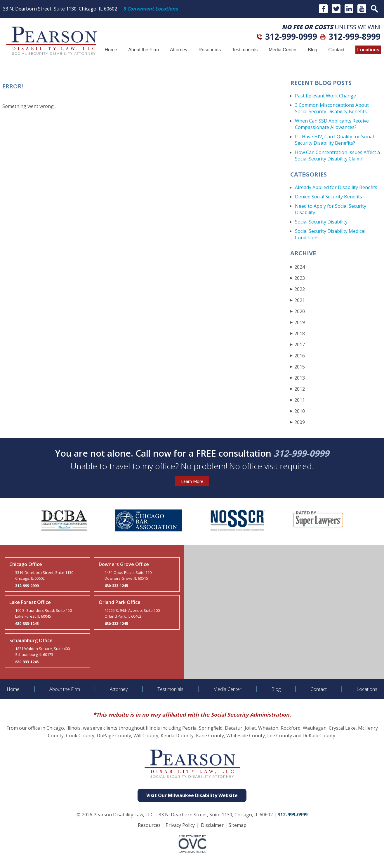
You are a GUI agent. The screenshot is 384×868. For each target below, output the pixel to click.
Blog (312, 50)
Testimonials (245, 50)
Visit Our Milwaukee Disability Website (192, 795)
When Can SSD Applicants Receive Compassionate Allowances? (332, 124)
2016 (298, 356)
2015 (298, 367)
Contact (336, 50)
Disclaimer (212, 825)
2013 (298, 378)
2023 (298, 278)
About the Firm (144, 50)
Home (111, 50)
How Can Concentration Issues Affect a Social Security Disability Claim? (337, 156)
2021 (298, 300)
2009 (298, 422)
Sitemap (238, 825)
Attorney (179, 50)
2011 (298, 400)
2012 (298, 389)
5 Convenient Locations (151, 9)
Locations (368, 50)
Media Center (283, 50)
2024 (298, 267)
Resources (210, 50)
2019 (298, 322)
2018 (298, 333)
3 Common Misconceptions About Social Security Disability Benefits (332, 108)
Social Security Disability (321, 222)
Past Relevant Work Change (325, 96)
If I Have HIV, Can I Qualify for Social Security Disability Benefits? (334, 140)
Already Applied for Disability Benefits (336, 187)
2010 (298, 411)
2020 (298, 311)
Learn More (192, 481)
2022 (298, 289)
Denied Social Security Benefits (329, 197)
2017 (298, 344)
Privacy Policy (180, 825)
